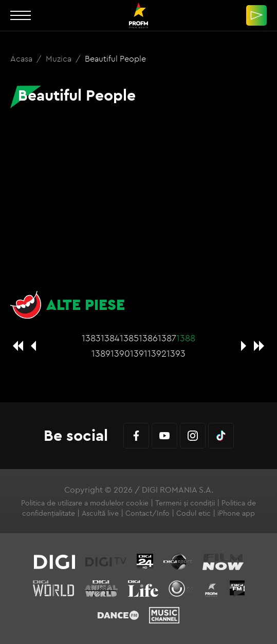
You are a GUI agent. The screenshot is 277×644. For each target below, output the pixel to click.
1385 (129, 338)
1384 (110, 338)
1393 (176, 353)
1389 (101, 353)
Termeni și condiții (185, 503)
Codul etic (193, 513)
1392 (157, 353)
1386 (148, 338)
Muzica (60, 58)
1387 (167, 338)
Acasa (22, 58)
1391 (139, 353)
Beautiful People (115, 58)
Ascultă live (100, 513)
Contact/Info (147, 513)
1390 (120, 353)
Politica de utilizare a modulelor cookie (85, 503)
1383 (91, 338)
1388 (186, 338)
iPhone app (236, 513)
